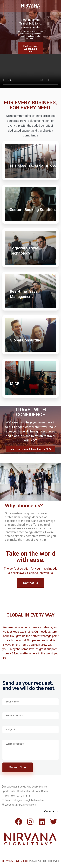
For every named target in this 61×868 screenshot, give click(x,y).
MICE (14, 384)
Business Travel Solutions (33, 166)
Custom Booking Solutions (33, 210)
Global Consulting (25, 340)
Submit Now (18, 767)
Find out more (31, 49)
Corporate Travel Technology (25, 251)
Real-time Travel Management (24, 294)
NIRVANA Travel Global (15, 861)
